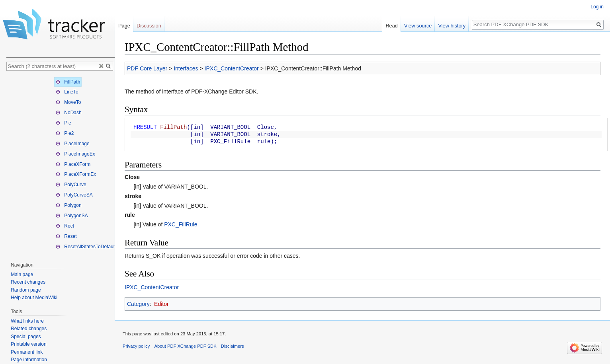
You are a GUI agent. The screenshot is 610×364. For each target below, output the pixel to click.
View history (452, 26)
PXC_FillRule (181, 224)
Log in (597, 7)
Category (138, 304)
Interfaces (186, 68)
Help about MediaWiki (34, 298)
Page (124, 26)
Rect (65, 226)
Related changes (29, 329)
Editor (161, 304)
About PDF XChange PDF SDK (186, 346)
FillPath (68, 82)
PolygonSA (72, 216)
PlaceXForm (73, 164)
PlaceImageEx (75, 154)
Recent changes (28, 282)
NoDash (69, 113)
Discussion (149, 26)
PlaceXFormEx (76, 174)
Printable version (28, 344)
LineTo (67, 92)
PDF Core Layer (147, 68)
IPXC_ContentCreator (232, 68)
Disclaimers (233, 346)
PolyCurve (71, 185)
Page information (29, 360)
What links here (27, 321)
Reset (66, 236)
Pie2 (65, 133)
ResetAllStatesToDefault (86, 247)
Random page (26, 290)
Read (392, 26)
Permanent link (27, 352)
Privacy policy (136, 346)
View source (418, 26)
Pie (64, 123)
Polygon (69, 205)
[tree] (61, 164)
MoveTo (68, 102)
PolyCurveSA (74, 195)
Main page (22, 274)
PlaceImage (73, 144)
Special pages (26, 337)
